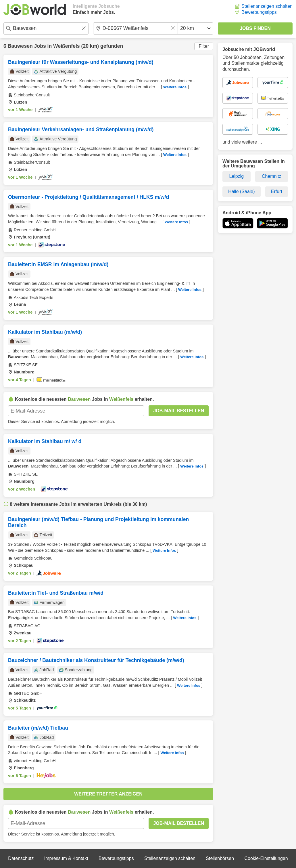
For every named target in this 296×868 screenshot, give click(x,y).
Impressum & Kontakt (66, 858)
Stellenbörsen (220, 858)
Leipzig (236, 176)
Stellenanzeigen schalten (267, 6)
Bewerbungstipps (259, 12)
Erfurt (277, 191)
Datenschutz (21, 858)
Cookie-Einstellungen (266, 858)
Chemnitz (272, 176)
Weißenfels (67, 46)
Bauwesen (20, 46)
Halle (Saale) (241, 191)
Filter (204, 46)
